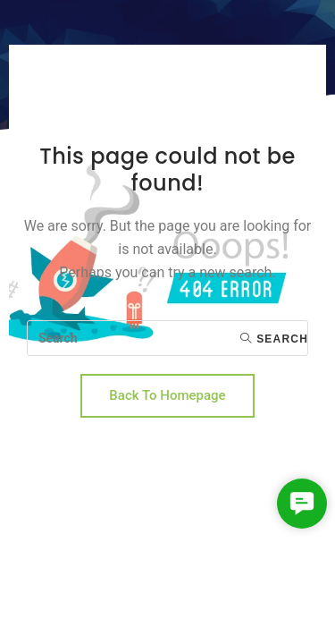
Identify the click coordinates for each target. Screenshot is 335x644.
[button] (301, 503)
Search (274, 339)
